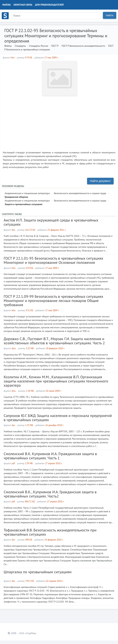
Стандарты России (39, 46)
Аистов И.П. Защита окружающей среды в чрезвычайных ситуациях (51, 222)
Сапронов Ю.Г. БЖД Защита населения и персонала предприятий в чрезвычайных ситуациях (58, 418)
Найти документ (100, 181)
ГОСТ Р (55, 46)
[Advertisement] (59, 122)
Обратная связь (23, 5)
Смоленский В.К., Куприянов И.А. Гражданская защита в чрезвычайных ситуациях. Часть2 (50, 494)
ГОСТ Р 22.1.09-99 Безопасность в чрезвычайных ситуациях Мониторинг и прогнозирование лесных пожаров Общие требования (53, 301)
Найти (110, 15)
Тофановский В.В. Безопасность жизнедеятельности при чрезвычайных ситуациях (50, 532)
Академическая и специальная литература (27, 193)
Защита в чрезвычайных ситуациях (24, 204)
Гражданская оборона (16, 197)
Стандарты (20, 46)
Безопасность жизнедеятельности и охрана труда (80, 193)
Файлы (7, 5)
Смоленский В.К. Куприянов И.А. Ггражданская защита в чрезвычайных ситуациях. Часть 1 (50, 456)
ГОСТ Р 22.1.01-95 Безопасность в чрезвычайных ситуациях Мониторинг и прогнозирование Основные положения (53, 260)
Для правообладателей (49, 5)
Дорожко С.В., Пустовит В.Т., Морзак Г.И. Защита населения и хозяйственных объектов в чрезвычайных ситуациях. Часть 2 (54, 341)
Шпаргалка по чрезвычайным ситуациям (38, 572)
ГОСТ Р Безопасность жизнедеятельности (83, 46)
